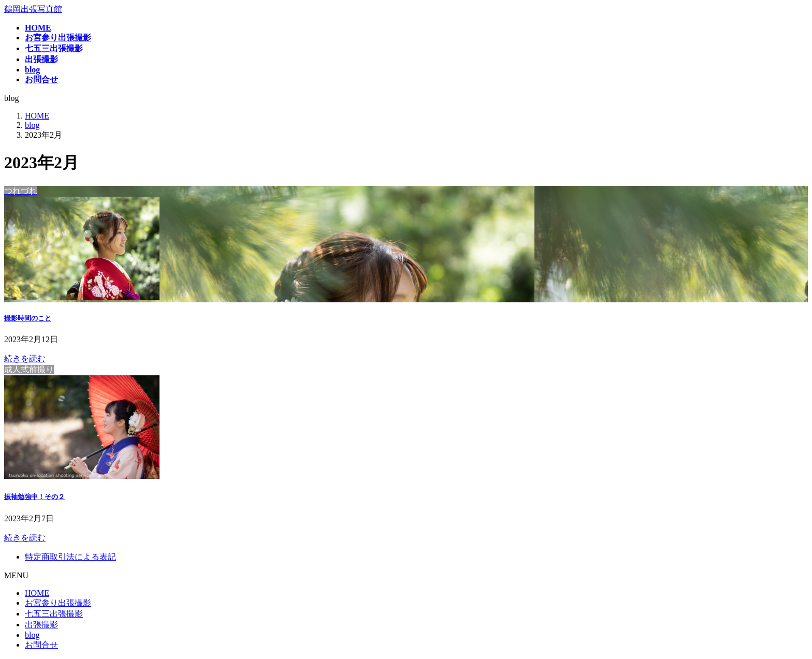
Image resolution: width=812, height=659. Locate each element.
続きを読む (25, 358)
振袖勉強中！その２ (34, 497)
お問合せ (41, 645)
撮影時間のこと (28, 318)
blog (32, 635)
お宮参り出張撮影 (58, 603)
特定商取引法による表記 (70, 557)
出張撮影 (41, 625)
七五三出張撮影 (54, 614)
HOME (37, 593)
